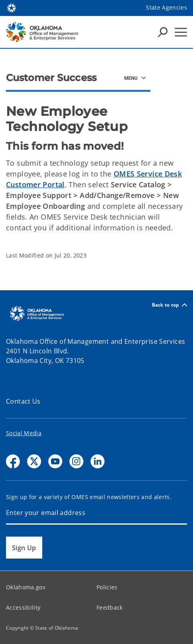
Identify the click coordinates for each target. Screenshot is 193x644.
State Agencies (166, 7)
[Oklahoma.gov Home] (12, 7)
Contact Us (23, 401)
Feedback (110, 607)
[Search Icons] (163, 32)
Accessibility (23, 607)
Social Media (24, 433)
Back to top (169, 305)
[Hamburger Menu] (181, 32)
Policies (107, 587)
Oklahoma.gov (26, 587)
